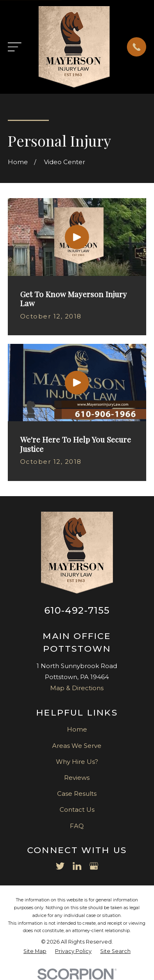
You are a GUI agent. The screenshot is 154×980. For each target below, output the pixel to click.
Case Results (77, 794)
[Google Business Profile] (94, 866)
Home (77, 729)
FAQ (77, 826)
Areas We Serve (77, 746)
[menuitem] (35, 952)
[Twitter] (60, 866)
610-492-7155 (77, 610)
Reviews (77, 778)
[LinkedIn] (77, 866)
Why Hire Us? (77, 762)
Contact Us (77, 810)
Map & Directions (77, 688)
